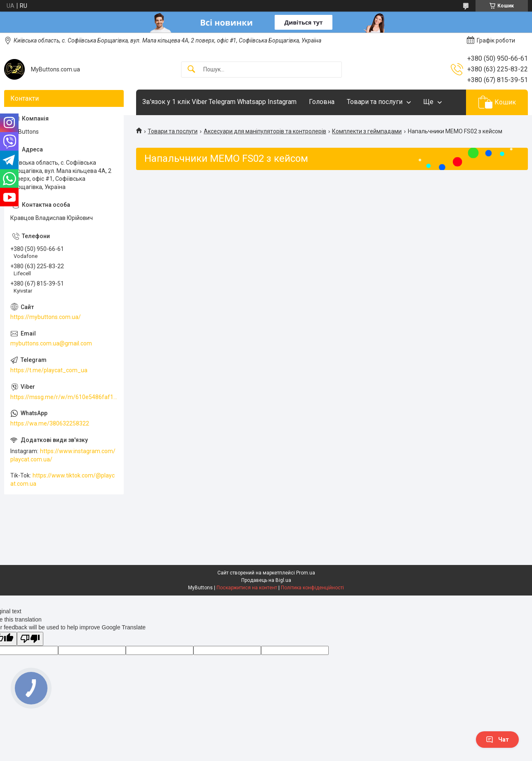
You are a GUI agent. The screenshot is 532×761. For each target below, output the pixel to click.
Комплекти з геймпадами (367, 131)
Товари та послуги (375, 102)
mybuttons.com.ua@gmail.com (51, 343)
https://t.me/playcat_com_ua (49, 370)
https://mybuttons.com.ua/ (46, 317)
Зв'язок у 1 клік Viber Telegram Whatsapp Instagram (219, 102)
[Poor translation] (30, 639)
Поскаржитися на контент (247, 588)
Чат (497, 740)
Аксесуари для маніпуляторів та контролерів (265, 131)
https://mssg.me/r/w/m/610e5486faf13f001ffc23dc (64, 397)
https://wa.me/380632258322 (50, 423)
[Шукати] (191, 70)
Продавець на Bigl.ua (266, 580)
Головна (322, 102)
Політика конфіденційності (312, 588)
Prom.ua (306, 573)
